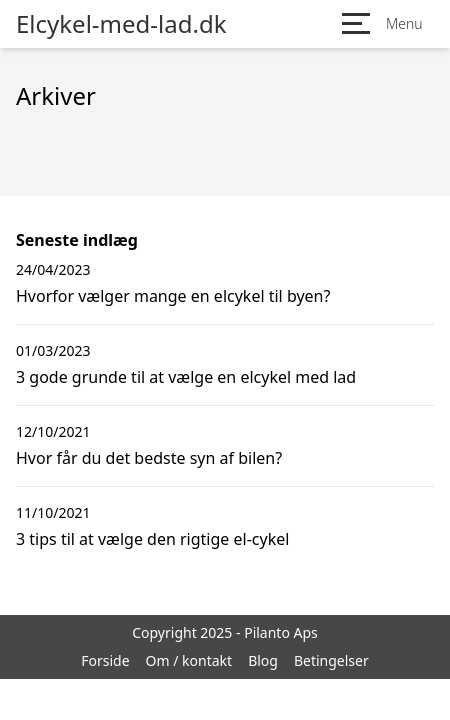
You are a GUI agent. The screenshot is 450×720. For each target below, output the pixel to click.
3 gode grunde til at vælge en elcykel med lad (186, 377)
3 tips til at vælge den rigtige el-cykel (152, 539)
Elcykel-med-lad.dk (121, 24)
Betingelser (331, 660)
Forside (105, 660)
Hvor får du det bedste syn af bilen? (149, 458)
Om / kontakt (189, 660)
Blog (263, 660)
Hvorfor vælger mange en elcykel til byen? (173, 296)
